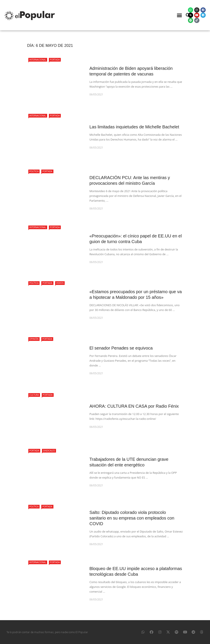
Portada (55, 60)
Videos (60, 283)
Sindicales (49, 451)
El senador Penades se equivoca (121, 348)
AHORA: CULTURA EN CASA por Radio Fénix (134, 406)
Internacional (38, 60)
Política (34, 171)
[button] (180, 15)
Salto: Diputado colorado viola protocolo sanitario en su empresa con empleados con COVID (132, 518)
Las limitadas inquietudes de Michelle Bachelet (134, 127)
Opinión (34, 339)
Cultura (34, 395)
